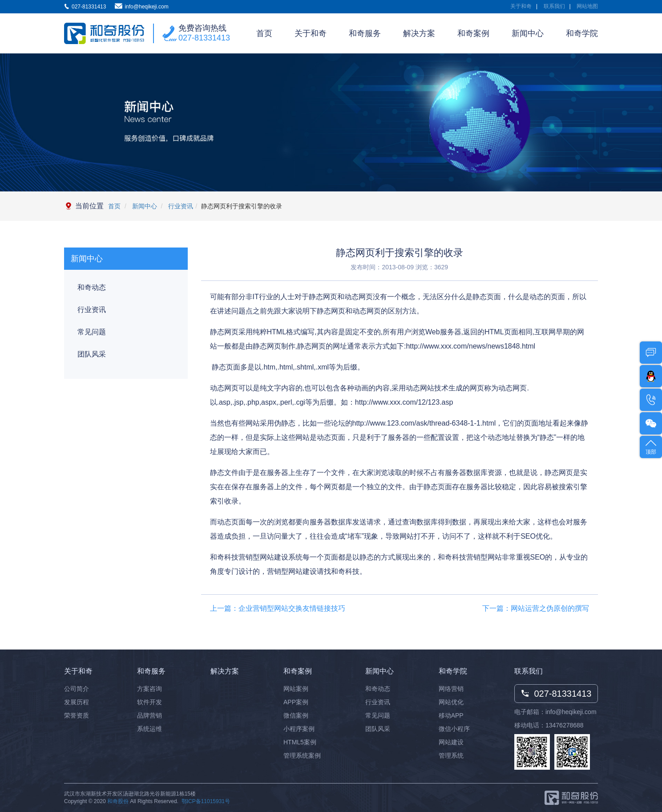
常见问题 (92, 332)
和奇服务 (365, 33)
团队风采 (92, 354)
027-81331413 (204, 38)
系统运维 (149, 729)
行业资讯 (180, 206)
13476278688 (565, 725)
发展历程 (77, 702)
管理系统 (451, 755)
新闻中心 (528, 33)
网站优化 (451, 702)
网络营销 (451, 689)
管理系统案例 (302, 755)
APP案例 (296, 702)
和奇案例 (473, 33)
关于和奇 (521, 6)
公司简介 (77, 689)
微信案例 (296, 715)
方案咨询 (149, 689)
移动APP (451, 715)
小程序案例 (299, 729)
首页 (264, 33)
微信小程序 (454, 729)
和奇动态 (92, 287)
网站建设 (451, 742)
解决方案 (419, 33)
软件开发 (149, 702)
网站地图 (587, 6)
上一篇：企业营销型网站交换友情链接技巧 (278, 608)
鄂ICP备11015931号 (206, 801)
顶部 (651, 446)
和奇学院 (582, 33)
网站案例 (296, 689)
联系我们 (554, 6)
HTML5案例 (300, 742)
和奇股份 (118, 801)
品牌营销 (149, 715)
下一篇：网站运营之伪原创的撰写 (536, 608)
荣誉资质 (77, 715)
